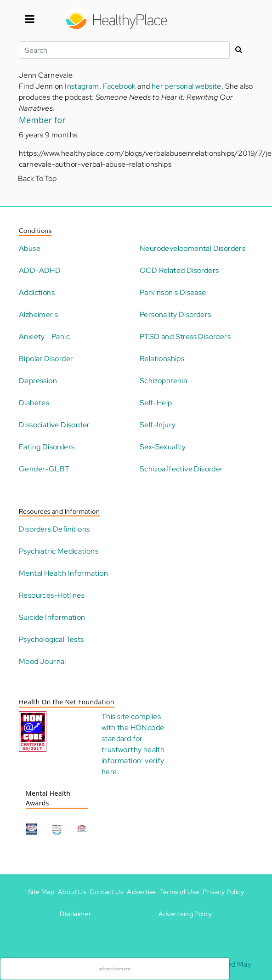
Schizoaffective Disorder (181, 469)
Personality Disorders (175, 314)
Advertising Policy (185, 914)
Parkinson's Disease (173, 292)
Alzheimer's (38, 314)
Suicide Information (52, 617)
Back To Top (37, 178)
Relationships (162, 359)
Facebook (119, 86)
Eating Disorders (47, 447)
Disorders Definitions (54, 529)
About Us (72, 892)
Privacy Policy (223, 892)
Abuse (30, 248)
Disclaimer (75, 914)
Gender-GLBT (44, 469)
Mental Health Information (63, 573)
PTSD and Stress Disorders (185, 337)
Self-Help (156, 403)
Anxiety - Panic (44, 337)
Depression (38, 381)
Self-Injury (158, 425)
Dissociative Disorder (54, 425)
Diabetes (34, 403)
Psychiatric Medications (59, 551)
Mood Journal (42, 661)
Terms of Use (180, 892)
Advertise (142, 892)
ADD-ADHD (40, 270)
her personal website (187, 86)
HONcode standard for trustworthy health (133, 739)
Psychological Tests (51, 639)
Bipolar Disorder (46, 359)
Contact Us (106, 892)
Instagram (82, 86)
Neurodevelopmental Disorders (193, 248)
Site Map (41, 892)
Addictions (37, 292)
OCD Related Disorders (179, 270)
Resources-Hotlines (52, 595)
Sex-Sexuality (163, 447)
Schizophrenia (163, 381)
